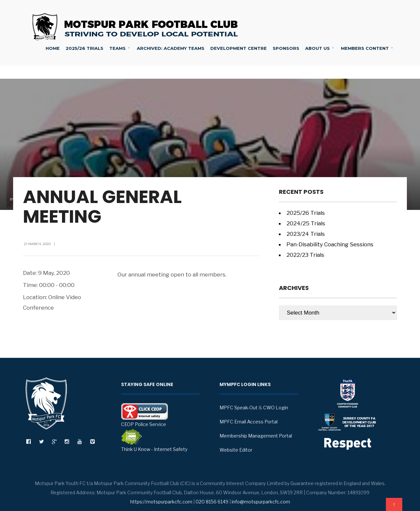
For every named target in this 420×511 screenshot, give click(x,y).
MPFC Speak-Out (239, 408)
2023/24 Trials (306, 234)
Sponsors (286, 48)
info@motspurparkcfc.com (261, 502)
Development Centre (239, 48)
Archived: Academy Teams (171, 48)
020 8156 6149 (212, 502)
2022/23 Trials (305, 255)
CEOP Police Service (145, 415)
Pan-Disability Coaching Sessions (330, 244)
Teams (117, 48)
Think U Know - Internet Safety (154, 440)
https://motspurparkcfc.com (161, 502)
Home (53, 48)
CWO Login (276, 408)
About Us (317, 48)
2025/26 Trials (84, 48)
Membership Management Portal (256, 436)
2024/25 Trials (306, 223)
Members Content (365, 48)
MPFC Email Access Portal (249, 422)
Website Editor (236, 450)
